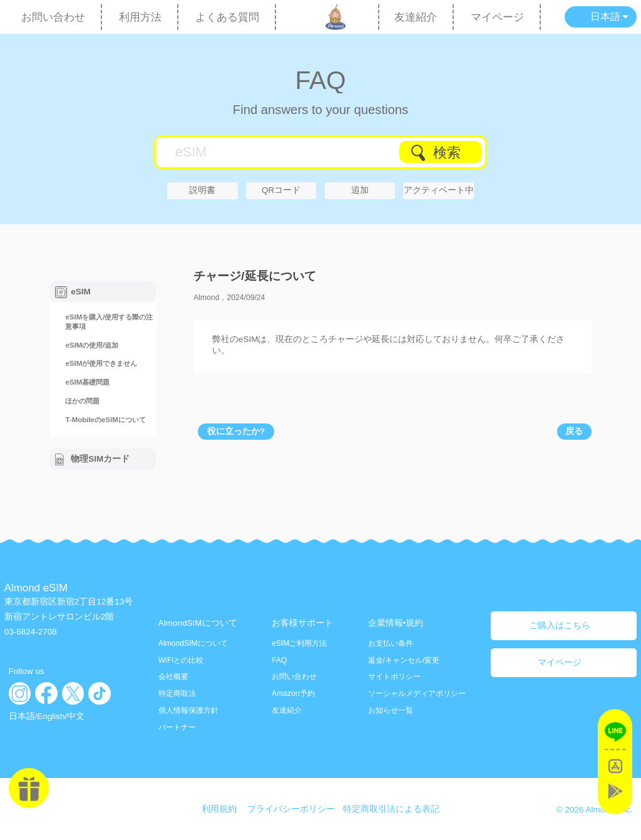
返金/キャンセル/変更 (404, 660)
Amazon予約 (293, 693)
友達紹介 (416, 17)
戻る (574, 431)
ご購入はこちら (560, 625)
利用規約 (219, 809)
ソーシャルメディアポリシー (417, 693)
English (51, 716)
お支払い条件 (391, 643)
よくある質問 (227, 17)
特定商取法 (177, 693)
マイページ (497, 17)
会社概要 (173, 677)
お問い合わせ (53, 17)
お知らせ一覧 (391, 710)
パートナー (177, 727)
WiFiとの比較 (181, 660)
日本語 (22, 716)
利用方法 (140, 17)
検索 (447, 153)
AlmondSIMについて (193, 643)
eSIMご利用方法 (299, 643)
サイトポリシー (394, 677)
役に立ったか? (236, 431)
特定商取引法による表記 (391, 809)
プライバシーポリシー (291, 809)
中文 (76, 716)
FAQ (320, 80)
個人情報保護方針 (188, 710)
